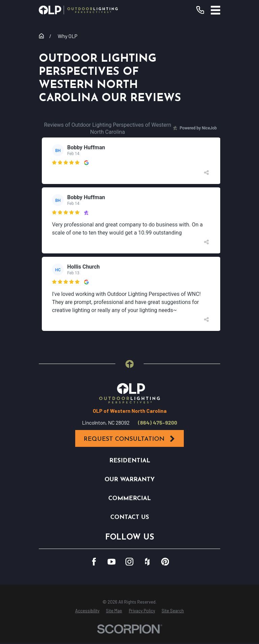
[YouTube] (111, 562)
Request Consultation (129, 439)
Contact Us (130, 517)
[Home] (78, 10)
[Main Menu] (215, 10)
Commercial (129, 499)
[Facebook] (94, 562)
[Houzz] (147, 562)
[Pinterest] (165, 562)
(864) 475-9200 (157, 423)
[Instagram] (129, 562)
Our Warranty (130, 480)
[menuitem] (87, 611)
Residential (130, 461)
